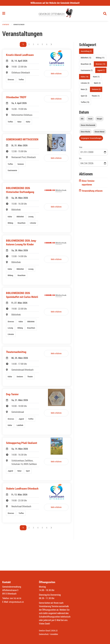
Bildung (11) (100, 59)
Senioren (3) (96, 91)
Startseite (6, 26)
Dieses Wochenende (88, 126)
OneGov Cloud (45, 631)
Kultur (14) (85, 78)
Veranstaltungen (20, 26)
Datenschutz (45, 634)
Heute (90, 120)
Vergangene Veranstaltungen (91, 139)
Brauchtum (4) (86, 65)
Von (81, 149)
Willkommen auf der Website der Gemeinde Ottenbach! (55, 3)
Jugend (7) (101, 71)
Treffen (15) (85, 103)
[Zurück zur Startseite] (55, 14)
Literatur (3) (85, 84)
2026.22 (56, 631)
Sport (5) (84, 97)
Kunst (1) (96, 78)
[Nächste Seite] (51, 46)
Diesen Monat (100, 133)
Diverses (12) (100, 65)
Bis (80, 160)
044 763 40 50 (16, 598)
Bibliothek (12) (86, 59)
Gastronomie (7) (87, 71)
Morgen (99, 120)
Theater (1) (96, 97)
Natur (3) (84, 91)
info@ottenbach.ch (18, 602)
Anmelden (56, 634)
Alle (82, 120)
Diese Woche (85, 133)
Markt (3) (97, 84)
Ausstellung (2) (86, 52)
